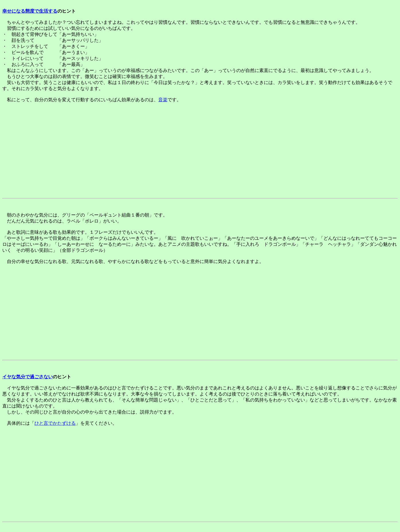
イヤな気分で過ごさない (28, 377)
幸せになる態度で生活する (30, 11)
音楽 (163, 100)
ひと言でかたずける (55, 423)
